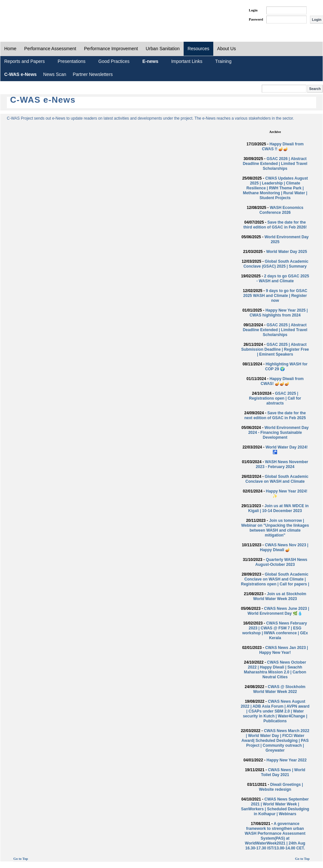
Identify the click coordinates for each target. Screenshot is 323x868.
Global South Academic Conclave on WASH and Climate (277, 479)
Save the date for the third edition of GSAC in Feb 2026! (275, 225)
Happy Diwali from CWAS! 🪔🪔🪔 (282, 381)
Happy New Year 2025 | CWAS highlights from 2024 (279, 313)
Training (223, 61)
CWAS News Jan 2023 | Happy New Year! (284, 650)
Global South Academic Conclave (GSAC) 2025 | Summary (276, 264)
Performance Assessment (50, 49)
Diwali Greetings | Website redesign (281, 787)
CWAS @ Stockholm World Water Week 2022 (279, 689)
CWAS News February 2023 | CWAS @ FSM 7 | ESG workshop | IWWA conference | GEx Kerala (275, 631)
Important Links (187, 61)
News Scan (55, 74)
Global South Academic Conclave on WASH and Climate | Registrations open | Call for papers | (275, 579)
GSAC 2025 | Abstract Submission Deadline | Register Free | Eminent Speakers (275, 349)
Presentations (72, 61)
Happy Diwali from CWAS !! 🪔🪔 (283, 147)
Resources (198, 49)
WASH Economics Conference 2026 (281, 210)
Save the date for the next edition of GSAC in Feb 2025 (275, 415)
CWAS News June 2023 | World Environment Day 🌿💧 (278, 611)
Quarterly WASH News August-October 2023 (281, 562)
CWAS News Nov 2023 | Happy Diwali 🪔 (284, 547)
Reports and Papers (25, 61)
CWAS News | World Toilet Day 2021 (283, 772)
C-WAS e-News (21, 74)
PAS (22, 16)
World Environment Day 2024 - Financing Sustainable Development (278, 433)
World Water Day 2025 (286, 252)
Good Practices (114, 61)
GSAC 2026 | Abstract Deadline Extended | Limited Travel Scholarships (275, 164)
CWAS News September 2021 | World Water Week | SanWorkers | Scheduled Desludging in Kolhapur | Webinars (275, 807)
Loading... (125, 352)
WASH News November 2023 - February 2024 (282, 464)
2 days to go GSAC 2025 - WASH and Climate (283, 279)
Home (10, 49)
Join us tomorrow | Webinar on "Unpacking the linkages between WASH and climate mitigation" (275, 528)
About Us (227, 49)
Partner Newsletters (93, 74)
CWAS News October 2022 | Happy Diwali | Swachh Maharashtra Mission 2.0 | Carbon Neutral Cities (275, 670)
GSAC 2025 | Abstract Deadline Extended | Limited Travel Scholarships (275, 330)
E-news (150, 61)
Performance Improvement (111, 49)
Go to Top (21, 859)
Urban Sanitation (163, 49)
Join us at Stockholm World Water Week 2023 (280, 596)
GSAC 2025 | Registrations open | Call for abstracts (275, 398)
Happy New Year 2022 (287, 760)
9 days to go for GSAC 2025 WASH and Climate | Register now (275, 296)
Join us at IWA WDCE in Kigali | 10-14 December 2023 (278, 508)
